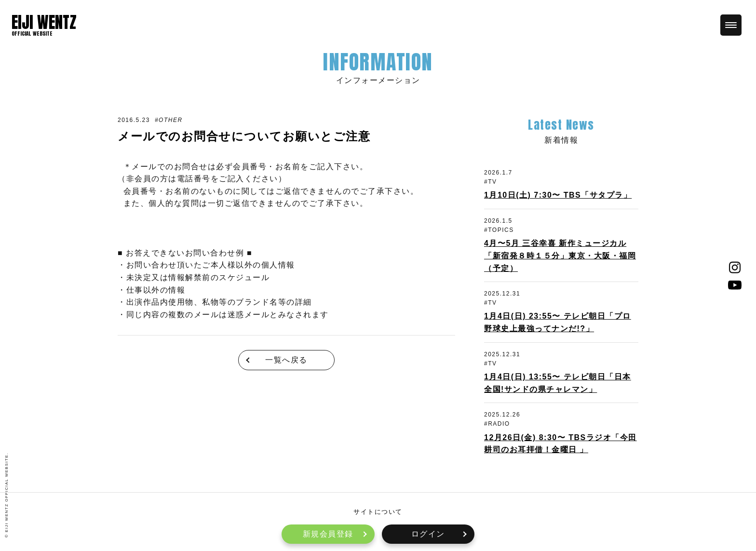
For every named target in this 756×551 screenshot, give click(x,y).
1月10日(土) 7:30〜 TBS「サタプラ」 (558, 195)
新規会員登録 (328, 534)
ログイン (428, 534)
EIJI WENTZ (44, 22)
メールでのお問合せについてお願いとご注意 (244, 136)
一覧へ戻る (286, 360)
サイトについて (378, 512)
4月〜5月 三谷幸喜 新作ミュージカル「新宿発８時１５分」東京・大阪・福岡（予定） (560, 255)
